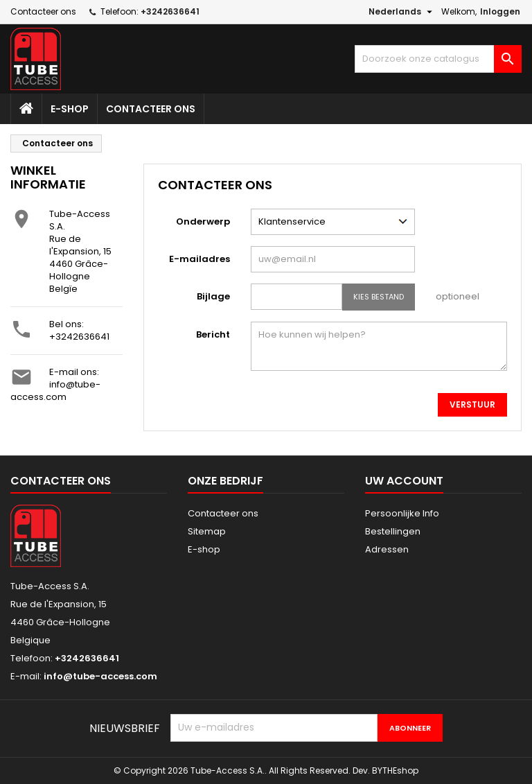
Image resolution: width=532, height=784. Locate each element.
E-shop (70, 109)
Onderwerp (203, 221)
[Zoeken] (438, 59)
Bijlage (213, 296)
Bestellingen (393, 531)
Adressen (387, 549)
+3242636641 (79, 337)
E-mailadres (199, 259)
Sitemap (207, 531)
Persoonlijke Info (402, 513)
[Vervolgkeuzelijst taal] (402, 12)
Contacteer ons (43, 11)
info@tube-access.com (55, 391)
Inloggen (500, 11)
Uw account (404, 481)
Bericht (213, 334)
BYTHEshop (395, 770)
